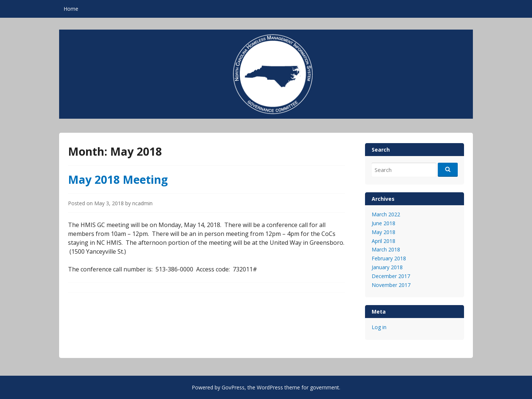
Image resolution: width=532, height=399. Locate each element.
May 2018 (383, 232)
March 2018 (386, 249)
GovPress (233, 387)
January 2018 (387, 267)
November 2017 (391, 285)
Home (71, 9)
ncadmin (142, 203)
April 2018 (383, 241)
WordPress (270, 387)
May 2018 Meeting (118, 180)
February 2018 (389, 258)
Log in (379, 327)
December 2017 (391, 276)
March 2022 (386, 214)
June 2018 (383, 223)
